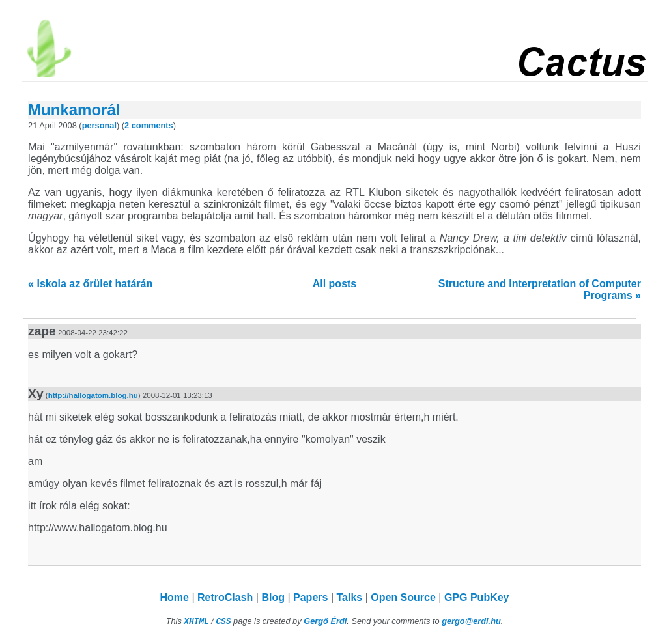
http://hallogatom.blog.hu (93, 395)
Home (175, 597)
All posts (335, 284)
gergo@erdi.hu (471, 621)
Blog (273, 597)
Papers (310, 597)
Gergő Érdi (325, 621)
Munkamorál (74, 110)
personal (99, 125)
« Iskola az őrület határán (90, 284)
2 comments (149, 125)
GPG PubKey (477, 597)
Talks (349, 597)
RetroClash (225, 597)
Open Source (403, 597)
